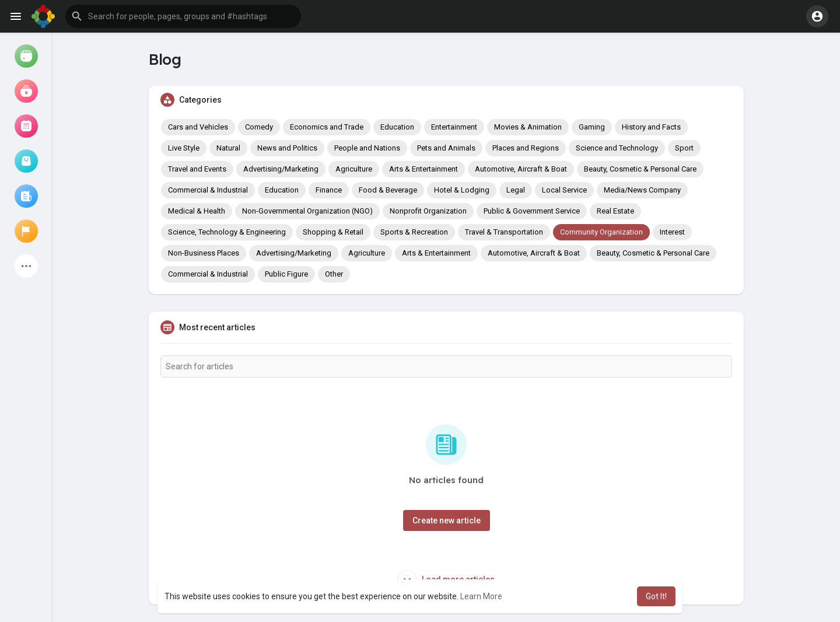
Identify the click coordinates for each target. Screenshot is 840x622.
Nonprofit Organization (428, 211)
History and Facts (651, 127)
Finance (329, 190)
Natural (228, 148)
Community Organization (601, 232)
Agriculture (354, 169)
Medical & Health (197, 211)
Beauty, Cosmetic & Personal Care (640, 169)
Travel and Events (197, 169)
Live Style (184, 148)
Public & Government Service (532, 211)
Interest (672, 232)
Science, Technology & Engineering (227, 232)
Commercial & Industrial (208, 190)
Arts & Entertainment (423, 169)
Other (334, 274)
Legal (516, 190)
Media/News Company (642, 190)
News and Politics (287, 148)
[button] (183, 16)
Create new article (447, 520)
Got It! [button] (656, 596)
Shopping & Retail (333, 232)
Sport (684, 148)
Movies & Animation (528, 127)
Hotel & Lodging (462, 190)
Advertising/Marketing (281, 169)
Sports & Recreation (414, 232)
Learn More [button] (481, 596)
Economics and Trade (327, 127)
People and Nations (367, 148)
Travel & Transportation (504, 232)
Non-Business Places (204, 253)
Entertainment (454, 127)
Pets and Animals (446, 148)
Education (397, 127)
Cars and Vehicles (198, 127)
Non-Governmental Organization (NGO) (307, 211)
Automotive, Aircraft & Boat (521, 169)
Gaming (592, 127)
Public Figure (286, 274)
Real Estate (615, 211)
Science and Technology (617, 148)
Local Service (564, 190)
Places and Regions (526, 148)
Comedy (259, 127)
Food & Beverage (388, 190)
